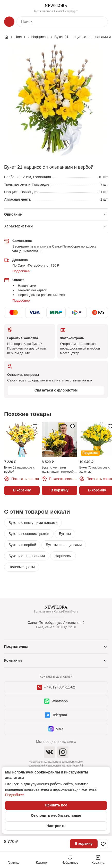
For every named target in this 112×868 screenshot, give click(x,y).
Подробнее (21, 271)
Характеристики (18, 226)
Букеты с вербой (22, 545)
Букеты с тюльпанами (27, 556)
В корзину (84, 844)
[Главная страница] (9, 37)
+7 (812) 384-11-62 (56, 687)
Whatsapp (56, 701)
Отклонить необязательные (56, 815)
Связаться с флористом (56, 390)
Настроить (56, 826)
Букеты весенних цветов (29, 534)
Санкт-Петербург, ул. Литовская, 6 (56, 623)
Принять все (56, 805)
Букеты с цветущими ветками (33, 523)
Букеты (65, 534)
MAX (56, 729)
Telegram (56, 715)
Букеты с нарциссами (64, 545)
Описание (13, 214)
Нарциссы (63, 556)
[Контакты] (103, 8)
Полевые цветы (22, 567)
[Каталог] (9, 22)
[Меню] (9, 8)
